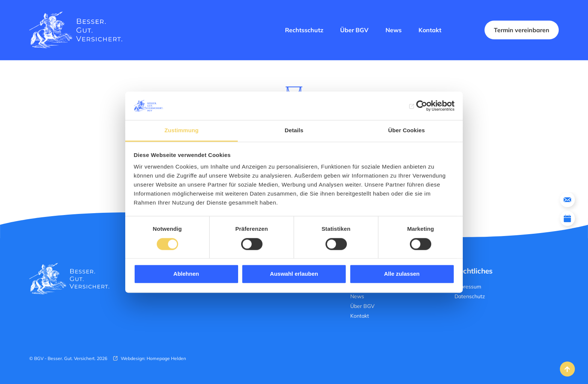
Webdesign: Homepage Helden (153, 358)
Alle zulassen (402, 274)
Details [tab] (294, 131)
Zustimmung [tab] (182, 131)
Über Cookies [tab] (406, 131)
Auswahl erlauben (294, 274)
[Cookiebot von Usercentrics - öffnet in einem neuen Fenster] (422, 106)
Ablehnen (186, 274)
